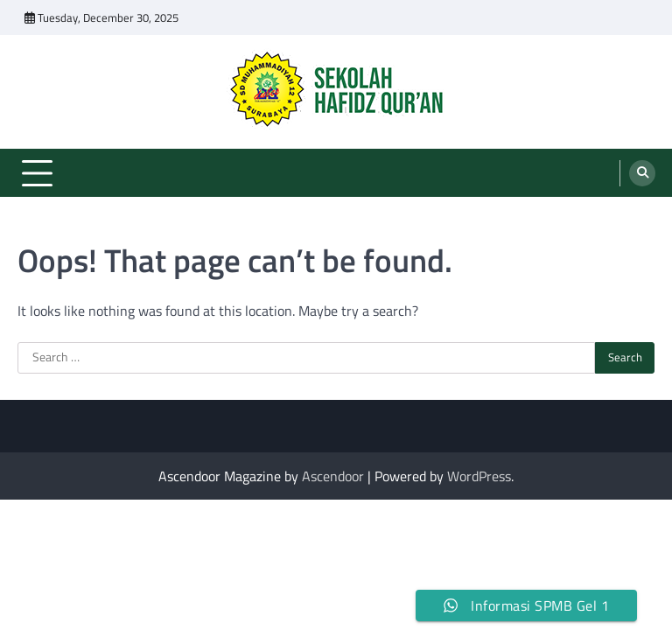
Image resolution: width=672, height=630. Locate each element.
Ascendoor (333, 476)
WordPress (479, 476)
